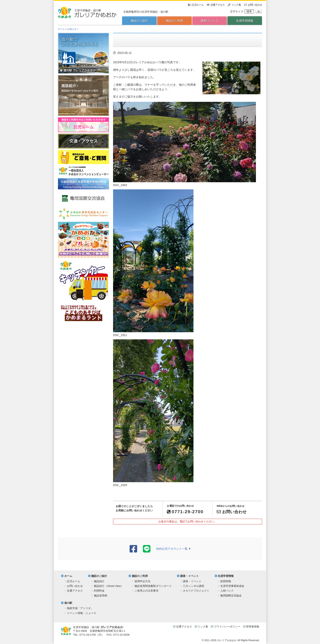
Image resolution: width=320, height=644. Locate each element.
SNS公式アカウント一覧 (172, 549)
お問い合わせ (255, 5)
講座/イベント (210, 21)
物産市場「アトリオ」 (80, 608)
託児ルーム (198, 5)
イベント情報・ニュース (82, 613)
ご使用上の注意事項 (146, 591)
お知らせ (72, 29)
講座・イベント (189, 576)
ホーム (61, 29)
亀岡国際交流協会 (231, 596)
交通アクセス (218, 5)
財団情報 (226, 581)
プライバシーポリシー (227, 627)
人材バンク (227, 591)
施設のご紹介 (139, 21)
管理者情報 (253, 627)
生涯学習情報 (245, 21)
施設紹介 (99, 581)
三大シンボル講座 (193, 586)
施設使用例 (101, 596)
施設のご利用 (174, 21)
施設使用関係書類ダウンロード (153, 586)
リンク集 (236, 5)
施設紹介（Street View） (109, 586)
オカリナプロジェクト (196, 591)
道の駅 (68, 603)
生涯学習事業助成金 (232, 586)
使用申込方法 (142, 581)
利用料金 (99, 591)
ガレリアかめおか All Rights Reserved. (238, 640)
